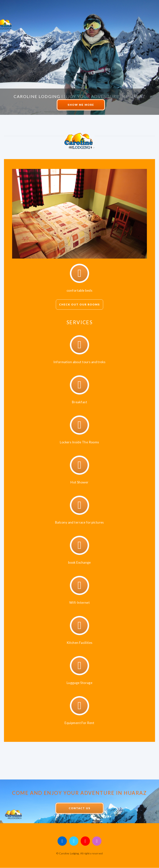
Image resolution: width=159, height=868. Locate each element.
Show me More (81, 105)
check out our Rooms (79, 304)
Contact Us (80, 808)
